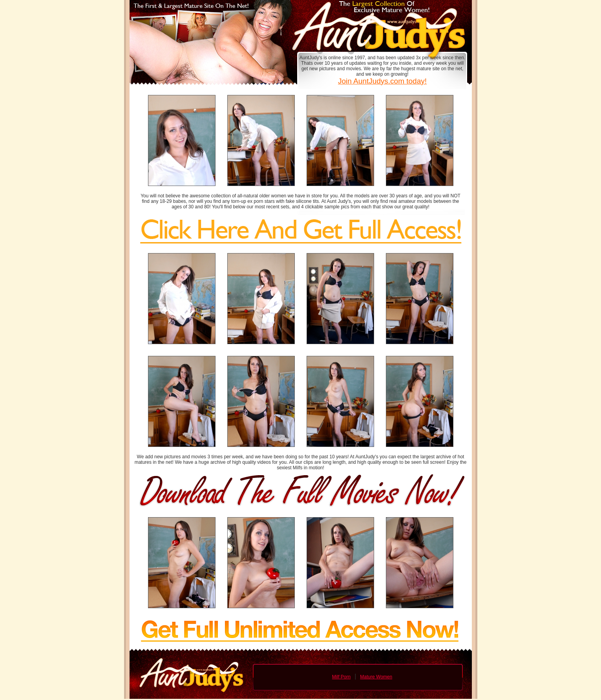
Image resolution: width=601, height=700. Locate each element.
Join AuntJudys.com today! (382, 81)
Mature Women (376, 677)
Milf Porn (341, 677)
